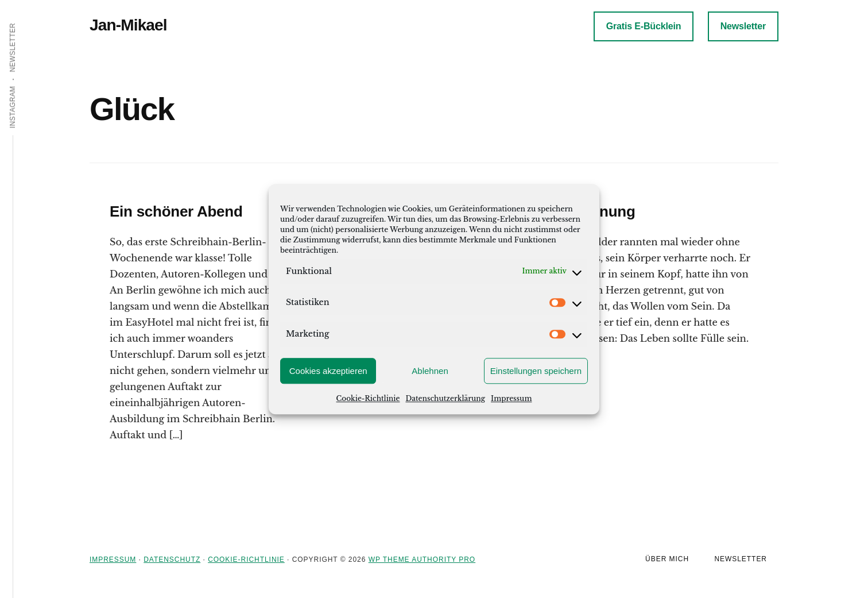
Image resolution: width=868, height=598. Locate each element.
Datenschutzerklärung (445, 398)
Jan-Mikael (128, 25)
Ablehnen (430, 371)
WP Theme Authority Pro (422, 560)
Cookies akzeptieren (328, 371)
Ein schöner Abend (176, 211)
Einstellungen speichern (536, 371)
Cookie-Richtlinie (368, 398)
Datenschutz (172, 560)
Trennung (602, 211)
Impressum (511, 398)
